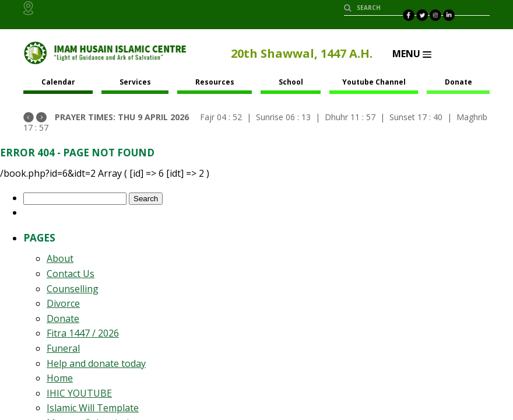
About (60, 258)
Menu (412, 54)
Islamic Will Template (93, 408)
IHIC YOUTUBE (79, 393)
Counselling (73, 289)
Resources (215, 82)
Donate (458, 82)
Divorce (63, 303)
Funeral (63, 348)
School (291, 82)
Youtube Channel (374, 82)
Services (135, 82)
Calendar (58, 82)
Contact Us (71, 274)
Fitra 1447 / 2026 (83, 333)
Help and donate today (96, 363)
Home (60, 378)
